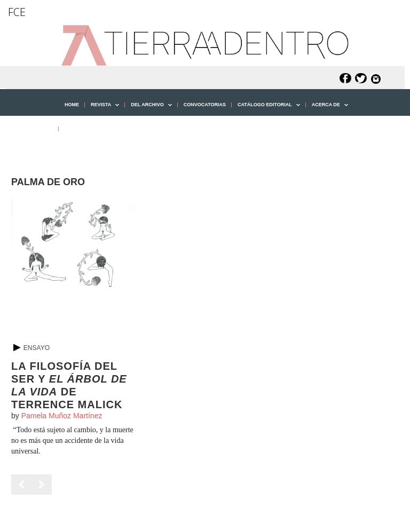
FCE (17, 12)
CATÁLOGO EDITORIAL (266, 108)
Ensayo (37, 348)
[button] (26, 152)
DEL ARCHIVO (148, 108)
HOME (72, 105)
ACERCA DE (327, 108)
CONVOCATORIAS (205, 105)
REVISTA (102, 108)
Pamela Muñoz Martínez (62, 416)
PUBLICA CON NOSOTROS (96, 129)
